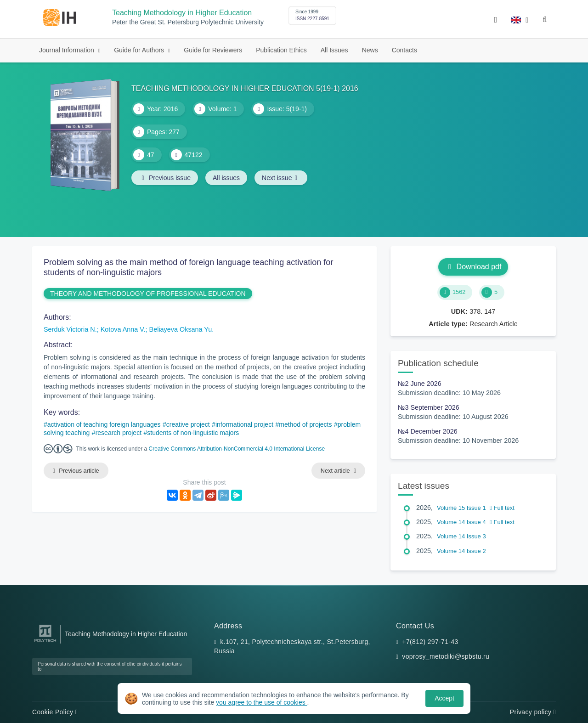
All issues (226, 178)
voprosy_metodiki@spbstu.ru (446, 656)
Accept (444, 698)
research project (119, 433)
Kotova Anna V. (123, 329)
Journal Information (68, 50)
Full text (502, 508)
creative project (188, 424)
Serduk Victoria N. (70, 329)
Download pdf (473, 267)
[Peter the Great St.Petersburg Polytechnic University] (45, 642)
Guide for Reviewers (213, 50)
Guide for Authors (140, 50)
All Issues (334, 50)
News (370, 50)
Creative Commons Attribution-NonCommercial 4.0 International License (237, 449)
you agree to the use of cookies (261, 702)
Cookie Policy (55, 712)
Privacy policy (533, 712)
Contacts (404, 50)
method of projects (305, 424)
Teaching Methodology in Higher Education (182, 13)
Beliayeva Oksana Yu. (182, 329)
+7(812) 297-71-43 (430, 642)
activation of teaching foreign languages (104, 424)
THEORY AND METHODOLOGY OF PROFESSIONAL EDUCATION (148, 294)
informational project (244, 424)
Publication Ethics (281, 50)
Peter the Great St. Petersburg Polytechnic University (188, 22)
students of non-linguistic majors (193, 433)
